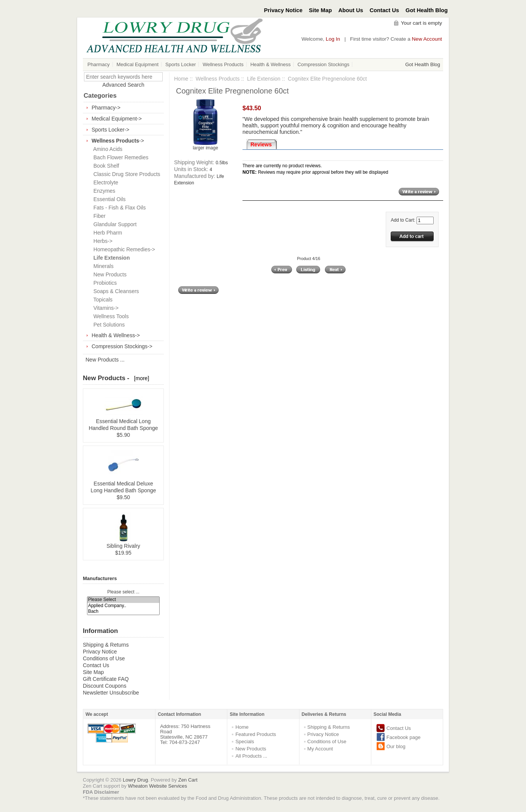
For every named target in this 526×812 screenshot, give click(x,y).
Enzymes (103, 191)
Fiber (98, 216)
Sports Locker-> (110, 130)
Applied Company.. (124, 606)
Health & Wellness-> (116, 335)
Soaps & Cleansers (115, 291)
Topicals (101, 300)
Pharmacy (99, 64)
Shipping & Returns (106, 645)
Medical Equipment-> (117, 119)
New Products (109, 274)
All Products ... (251, 756)
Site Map (320, 10)
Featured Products (256, 734)
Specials (245, 741)
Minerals (102, 266)
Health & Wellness (271, 64)
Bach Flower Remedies (120, 157)
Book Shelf (105, 166)
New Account (427, 39)
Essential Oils (108, 199)
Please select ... (123, 592)
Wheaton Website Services (158, 786)
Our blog (396, 746)
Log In (333, 39)
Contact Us (385, 10)
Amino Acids (106, 149)
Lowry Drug (135, 780)
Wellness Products (223, 64)
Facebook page (404, 737)
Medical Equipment (138, 64)
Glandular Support (113, 224)
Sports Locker (181, 64)
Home (181, 79)
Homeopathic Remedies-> (123, 249)
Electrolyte (104, 182)
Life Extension (264, 79)
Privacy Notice (283, 10)
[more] (140, 378)
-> (118, 141)
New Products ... (105, 360)
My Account (320, 749)
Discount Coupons (105, 686)
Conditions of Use (104, 658)
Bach (124, 611)
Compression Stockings (324, 64)
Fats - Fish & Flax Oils (118, 208)
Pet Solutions (108, 325)
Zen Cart (188, 780)
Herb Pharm (106, 233)
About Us (351, 10)
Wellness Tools (110, 316)
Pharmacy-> (106, 108)
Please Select (124, 600)
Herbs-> (101, 241)
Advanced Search (123, 85)
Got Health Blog (427, 10)
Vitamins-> (105, 308)
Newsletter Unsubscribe (111, 693)
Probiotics (104, 283)
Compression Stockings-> (122, 346)
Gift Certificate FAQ (106, 679)
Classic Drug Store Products (125, 174)
